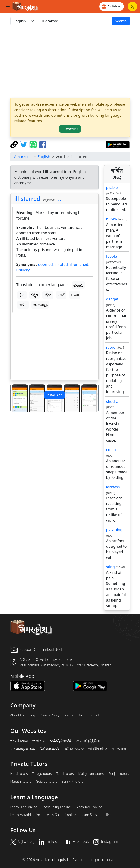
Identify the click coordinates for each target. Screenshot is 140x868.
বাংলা (75, 295)
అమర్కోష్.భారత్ (61, 740)
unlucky (23, 270)
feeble (112, 256)
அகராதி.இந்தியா (88, 740)
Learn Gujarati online (61, 815)
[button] (17, 398)
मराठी (61, 295)
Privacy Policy (50, 715)
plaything (114, 530)
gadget (112, 299)
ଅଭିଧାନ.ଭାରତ (74, 749)
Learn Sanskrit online (96, 815)
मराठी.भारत (39, 740)
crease (112, 450)
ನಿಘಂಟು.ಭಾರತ (50, 749)
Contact (93, 715)
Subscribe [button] (70, 129)
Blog (32, 715)
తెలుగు (78, 285)
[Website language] (112, 6)
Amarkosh (23, 157)
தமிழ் (23, 305)
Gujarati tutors (47, 782)
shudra (112, 401)
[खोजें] (76, 21)
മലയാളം (40, 305)
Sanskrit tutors (72, 782)
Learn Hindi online (24, 807)
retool (111, 347)
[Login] (132, 6)
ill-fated (61, 264)
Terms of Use (73, 715)
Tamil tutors (65, 774)
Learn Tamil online (89, 807)
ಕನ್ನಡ (34, 295)
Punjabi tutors (119, 774)
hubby (112, 219)
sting (110, 567)
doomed (45, 264)
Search (121, 21)
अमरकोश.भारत (19, 740)
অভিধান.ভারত (98, 749)
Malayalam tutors (91, 774)
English (44, 157)
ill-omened (79, 264)
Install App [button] (54, 395)
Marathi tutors (21, 782)
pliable (112, 187)
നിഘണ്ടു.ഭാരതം (23, 749)
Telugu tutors (42, 774)
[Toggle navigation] (8, 6)
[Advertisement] (54, 348)
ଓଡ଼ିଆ (48, 295)
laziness (113, 487)
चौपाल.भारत (119, 749)
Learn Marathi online (26, 815)
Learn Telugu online (56, 807)
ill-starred (27, 199)
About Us (17, 715)
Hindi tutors (19, 774)
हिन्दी (22, 295)
